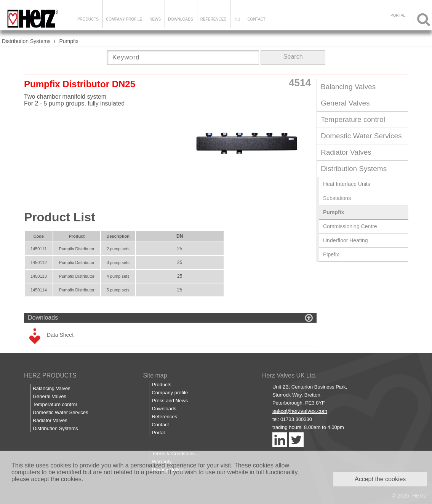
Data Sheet (60, 335)
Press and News (170, 401)
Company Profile (124, 19)
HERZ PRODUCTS (50, 375)
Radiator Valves (346, 152)
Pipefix (331, 254)
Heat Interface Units (347, 184)
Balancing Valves (348, 87)
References (213, 19)
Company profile (170, 393)
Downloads (181, 19)
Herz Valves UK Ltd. (289, 375)
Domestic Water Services (361, 136)
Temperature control (353, 119)
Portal (158, 433)
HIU (237, 19)
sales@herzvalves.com (300, 411)
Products (88, 19)
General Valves (345, 103)
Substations (337, 198)
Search (293, 57)
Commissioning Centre (350, 226)
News (155, 19)
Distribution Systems (26, 41)
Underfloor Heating (346, 240)
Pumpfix (69, 41)
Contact (256, 19)
